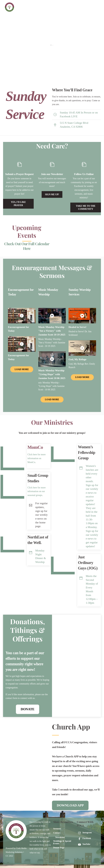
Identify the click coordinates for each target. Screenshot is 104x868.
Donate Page (59, 846)
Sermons (57, 828)
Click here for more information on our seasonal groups (37, 491)
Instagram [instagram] (84, 831)
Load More (22, 369)
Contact (57, 832)
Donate (27, 709)
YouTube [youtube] (84, 843)
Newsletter (60, 836)
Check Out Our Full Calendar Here (27, 246)
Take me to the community (86, 207)
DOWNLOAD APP (70, 805)
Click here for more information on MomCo (37, 458)
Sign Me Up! (52, 194)
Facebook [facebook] (84, 837)
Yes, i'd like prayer (18, 204)
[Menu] (97, 4)
